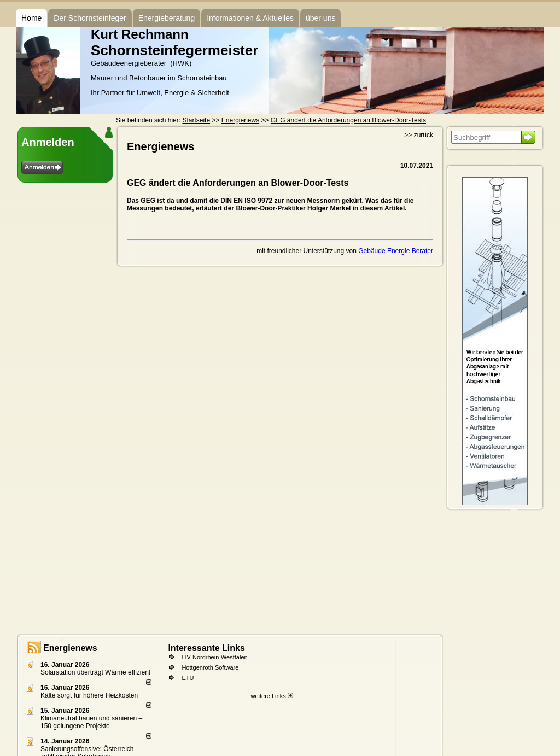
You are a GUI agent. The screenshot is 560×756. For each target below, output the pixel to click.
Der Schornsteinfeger (90, 18)
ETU (188, 678)
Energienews (70, 648)
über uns (320, 18)
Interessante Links (206, 648)
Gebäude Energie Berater (396, 251)
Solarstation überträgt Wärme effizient (95, 672)
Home (31, 18)
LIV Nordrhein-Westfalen (214, 657)
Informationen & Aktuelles (250, 18)
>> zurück (419, 135)
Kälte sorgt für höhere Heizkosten (90, 695)
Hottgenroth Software (210, 667)
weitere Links (272, 696)
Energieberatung (167, 18)
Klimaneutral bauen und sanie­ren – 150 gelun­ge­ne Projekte (91, 722)
